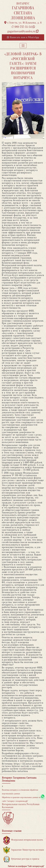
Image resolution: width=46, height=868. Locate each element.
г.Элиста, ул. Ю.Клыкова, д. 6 (23, 23)
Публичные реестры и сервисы (21, 859)
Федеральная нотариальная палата (23, 840)
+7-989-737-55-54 (23, 27)
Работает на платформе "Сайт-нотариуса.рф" (26, 866)
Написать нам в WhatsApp (23, 37)
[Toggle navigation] (23, 46)
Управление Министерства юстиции (24, 850)
